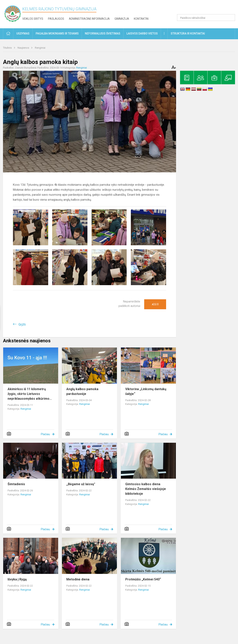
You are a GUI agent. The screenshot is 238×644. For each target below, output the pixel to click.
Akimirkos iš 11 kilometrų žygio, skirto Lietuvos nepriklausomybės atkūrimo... (30, 394)
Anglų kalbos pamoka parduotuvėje (82, 391)
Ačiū (155, 304)
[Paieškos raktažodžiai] (206, 18)
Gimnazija (122, 19)
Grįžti (22, 324)
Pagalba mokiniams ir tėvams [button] (57, 33)
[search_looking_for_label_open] (231, 18)
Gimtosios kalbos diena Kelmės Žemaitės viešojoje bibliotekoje (146, 489)
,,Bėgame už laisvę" (81, 484)
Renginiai (40, 48)
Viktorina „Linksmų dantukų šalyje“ (146, 391)
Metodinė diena (78, 579)
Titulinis (8, 48)
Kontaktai (141, 19)
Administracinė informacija (89, 19)
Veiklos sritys (33, 19)
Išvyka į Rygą (17, 579)
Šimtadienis (16, 484)
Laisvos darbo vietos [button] (142, 33)
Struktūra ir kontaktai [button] (188, 33)
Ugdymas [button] (23, 33)
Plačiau (45, 434)
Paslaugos (56, 19)
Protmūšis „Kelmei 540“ (143, 579)
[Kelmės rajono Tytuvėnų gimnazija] (13, 13)
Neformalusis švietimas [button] (103, 33)
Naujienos (24, 48)
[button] (208, 8)
